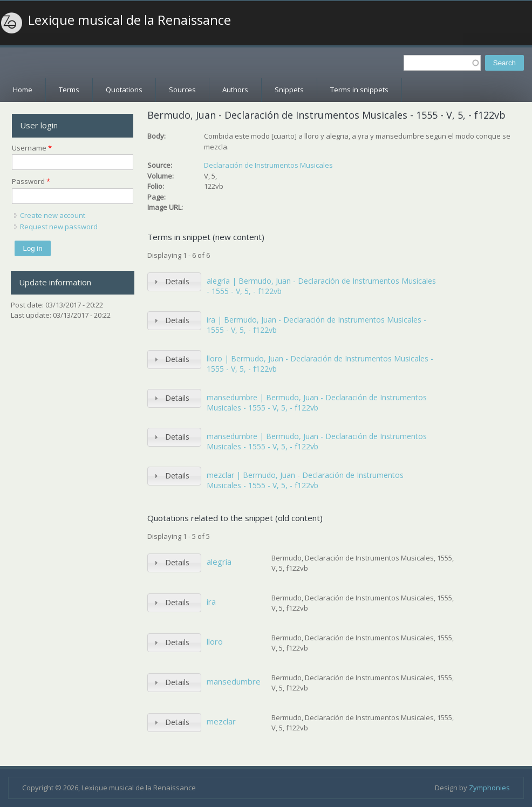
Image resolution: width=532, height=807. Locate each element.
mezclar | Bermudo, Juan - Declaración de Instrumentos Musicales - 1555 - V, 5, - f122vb (305, 480)
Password (31, 181)
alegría (219, 562)
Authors (235, 90)
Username (32, 148)
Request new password (59, 227)
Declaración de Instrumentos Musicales (268, 165)
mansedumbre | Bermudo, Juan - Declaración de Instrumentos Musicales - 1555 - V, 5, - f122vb (317, 403)
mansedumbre (234, 681)
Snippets (289, 90)
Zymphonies (489, 788)
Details (177, 281)
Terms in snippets (359, 90)
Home (23, 90)
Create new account (53, 215)
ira (211, 601)
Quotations (124, 90)
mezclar (221, 721)
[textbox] (442, 63)
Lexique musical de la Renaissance (129, 20)
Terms (69, 90)
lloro (215, 641)
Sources (182, 90)
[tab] (174, 282)
